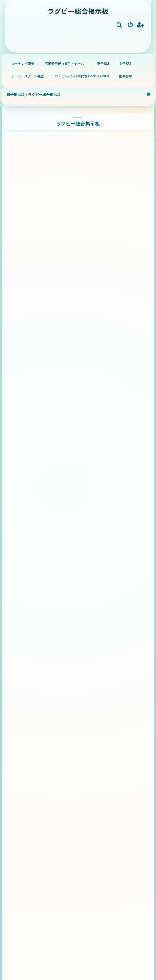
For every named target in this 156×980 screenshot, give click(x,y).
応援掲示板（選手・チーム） (66, 64)
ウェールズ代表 (55, 459)
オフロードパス (108, 783)
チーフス (116, 518)
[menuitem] (120, 25)
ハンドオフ (115, 764)
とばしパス (116, 801)
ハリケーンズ (96, 536)
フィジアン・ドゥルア (97, 573)
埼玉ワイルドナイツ (54, 193)
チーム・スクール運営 (28, 76)
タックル (43, 816)
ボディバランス (43, 783)
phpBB (60, 966)
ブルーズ (82, 518)
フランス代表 (96, 394)
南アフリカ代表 (53, 394)
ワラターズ (85, 555)
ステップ (80, 764)
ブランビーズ (44, 555)
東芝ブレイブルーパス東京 (97, 190)
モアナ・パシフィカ (77, 595)
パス (77, 786)
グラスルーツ (78, 661)
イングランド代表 (55, 416)
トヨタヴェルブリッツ (98, 295)
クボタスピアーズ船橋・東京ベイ (56, 219)
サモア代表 (99, 463)
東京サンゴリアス (97, 244)
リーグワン (78, 164)
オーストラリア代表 (116, 372)
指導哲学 (125, 76)
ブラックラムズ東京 (55, 266)
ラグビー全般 (78, 628)
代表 (78, 349)
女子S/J (125, 64)
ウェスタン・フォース (55, 573)
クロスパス (78, 801)
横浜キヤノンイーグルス (97, 266)
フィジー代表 (96, 437)
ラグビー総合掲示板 (78, 124)
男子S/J (103, 64)
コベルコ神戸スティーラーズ (97, 219)
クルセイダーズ (41, 514)
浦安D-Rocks (93, 317)
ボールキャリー (40, 761)
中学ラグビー (97, 684)
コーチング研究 (23, 64)
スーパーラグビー (78, 492)
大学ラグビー (97, 705)
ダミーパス (39, 801)
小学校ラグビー (54, 684)
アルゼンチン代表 (54, 437)
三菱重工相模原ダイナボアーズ (55, 291)
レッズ (118, 555)
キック (114, 816)
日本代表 (78, 375)
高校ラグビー (54, 705)
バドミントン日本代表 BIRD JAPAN (82, 76)
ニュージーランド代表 (36, 372)
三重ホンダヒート (54, 317)
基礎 (78, 738)
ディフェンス (80, 816)
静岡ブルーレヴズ (54, 244)
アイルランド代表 (98, 416)
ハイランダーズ (53, 536)
